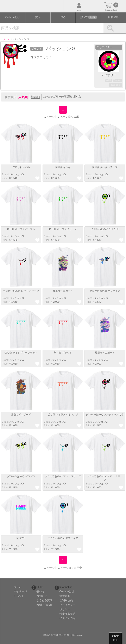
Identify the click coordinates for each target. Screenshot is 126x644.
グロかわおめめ (21, 167)
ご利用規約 (66, 600)
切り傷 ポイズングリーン (63, 229)
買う (38, 17)
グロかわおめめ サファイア (105, 291)
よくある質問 (44, 600)
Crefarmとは (12, 17)
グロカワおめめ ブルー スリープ (63, 476)
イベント (19, 596)
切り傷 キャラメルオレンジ (63, 415)
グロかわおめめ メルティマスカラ (105, 415)
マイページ (20, 592)
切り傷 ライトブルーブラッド (21, 353)
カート (111, 6)
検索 (115, 28)
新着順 (35, 97)
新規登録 (113, 17)
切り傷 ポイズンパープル (21, 229)
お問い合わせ (44, 605)
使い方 (88, 17)
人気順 (23, 97)
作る (63, 17)
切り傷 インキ (63, 167)
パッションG (17, 174)
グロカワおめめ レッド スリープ (21, 291)
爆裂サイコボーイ (63, 291)
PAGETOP (115, 638)
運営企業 (65, 596)
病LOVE (21, 538)
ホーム (17, 587)
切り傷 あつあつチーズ (105, 167)
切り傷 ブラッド (63, 353)
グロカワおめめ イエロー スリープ (105, 478)
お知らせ (42, 596)
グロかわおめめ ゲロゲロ (105, 229)
